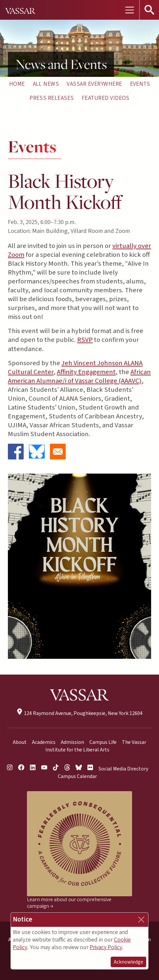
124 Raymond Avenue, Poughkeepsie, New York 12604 (79, 713)
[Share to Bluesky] (37, 452)
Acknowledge (128, 962)
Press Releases (52, 98)
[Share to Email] (58, 452)
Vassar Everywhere (94, 84)
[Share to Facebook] (16, 452)
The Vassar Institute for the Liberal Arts (96, 746)
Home (17, 84)
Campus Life (103, 742)
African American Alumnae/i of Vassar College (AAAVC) (79, 376)
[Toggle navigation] (129, 10)
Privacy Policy (106, 947)
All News (46, 84)
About (20, 742)
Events (140, 84)
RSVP (85, 340)
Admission (72, 742)
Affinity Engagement (86, 372)
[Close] (141, 920)
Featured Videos (106, 98)
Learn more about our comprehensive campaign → (69, 903)
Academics (44, 742)
